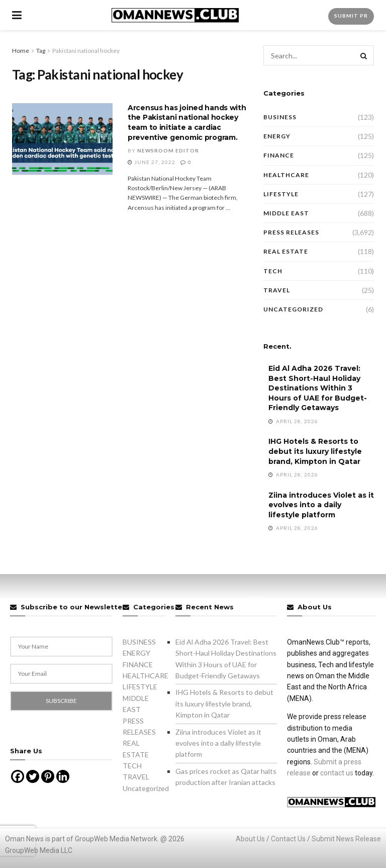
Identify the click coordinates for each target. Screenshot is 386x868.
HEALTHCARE (286, 175)
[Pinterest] (48, 776)
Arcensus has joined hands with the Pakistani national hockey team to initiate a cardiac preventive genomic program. (187, 123)
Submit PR (351, 16)
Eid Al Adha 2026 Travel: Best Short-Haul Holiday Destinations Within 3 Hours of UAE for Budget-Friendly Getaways (318, 388)
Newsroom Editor (168, 150)
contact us (337, 773)
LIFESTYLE (281, 194)
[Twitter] (33, 776)
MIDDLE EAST (286, 213)
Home (21, 51)
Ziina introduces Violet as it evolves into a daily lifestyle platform (321, 505)
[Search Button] (364, 55)
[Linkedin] (63, 776)
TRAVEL (277, 290)
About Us (250, 839)
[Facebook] (18, 776)
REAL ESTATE (286, 251)
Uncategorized (293, 309)
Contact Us (288, 839)
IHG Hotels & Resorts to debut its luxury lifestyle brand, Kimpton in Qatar (315, 451)
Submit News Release (346, 839)
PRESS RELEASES (291, 232)
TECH (273, 271)
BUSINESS (280, 117)
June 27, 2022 (152, 162)
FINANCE (279, 155)
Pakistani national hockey (86, 51)
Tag (41, 51)
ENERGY (277, 136)
